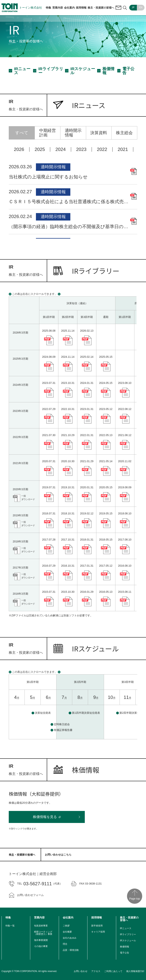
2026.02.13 (87, 331)
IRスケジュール (83, 71)
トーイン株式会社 (22, 8)
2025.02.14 (87, 357)
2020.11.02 (125, 461)
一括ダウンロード (28, 498)
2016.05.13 (106, 592)
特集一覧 (10, 926)
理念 (65, 944)
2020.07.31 (49, 461)
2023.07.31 (49, 383)
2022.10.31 (68, 409)
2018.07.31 (49, 513)
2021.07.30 (49, 435)
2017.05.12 (106, 566)
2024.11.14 (68, 357)
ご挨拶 (66, 926)
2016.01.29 (87, 592)
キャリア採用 (98, 932)
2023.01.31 (87, 409)
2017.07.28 (49, 540)
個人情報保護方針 (135, 971)
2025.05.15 (106, 357)
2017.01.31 (87, 566)
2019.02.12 (87, 513)
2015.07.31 (49, 592)
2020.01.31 (87, 487)
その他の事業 (41, 946)
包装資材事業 (41, 926)
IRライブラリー (51, 71)
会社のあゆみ (70, 938)
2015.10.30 (68, 592)
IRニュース (22, 71)
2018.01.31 (87, 540)
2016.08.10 (125, 566)
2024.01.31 (87, 383)
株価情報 (108, 71)
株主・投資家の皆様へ (101, 8)
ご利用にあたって (113, 971)
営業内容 (58, 8)
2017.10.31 (68, 540)
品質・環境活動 (71, 950)
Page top (135, 899)
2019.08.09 (125, 487)
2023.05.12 (106, 409)
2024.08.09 (49, 357)
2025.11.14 (68, 331)
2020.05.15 (106, 487)
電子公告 (128, 71)
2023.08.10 (125, 383)
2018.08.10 (125, 513)
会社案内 (69, 8)
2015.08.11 (125, 592)
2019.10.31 (68, 487)
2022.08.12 (125, 409)
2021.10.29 (68, 435)
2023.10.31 (68, 383)
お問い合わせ (81, 971)
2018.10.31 (68, 513)
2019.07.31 (49, 487)
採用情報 (81, 8)
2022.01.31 (87, 435)
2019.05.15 (106, 513)
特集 (48, 8)
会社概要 (67, 932)
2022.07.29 (49, 409)
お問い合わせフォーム (26, 895)
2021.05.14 (106, 461)
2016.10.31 (68, 566)
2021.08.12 (125, 435)
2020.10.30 (68, 461)
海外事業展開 (41, 940)
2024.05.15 (106, 383)
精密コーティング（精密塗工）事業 (43, 933)
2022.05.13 (106, 435)
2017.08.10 (125, 540)
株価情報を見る (45, 817)
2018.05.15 (106, 540)
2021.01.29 (87, 461)
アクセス (96, 971)
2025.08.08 (49, 331)
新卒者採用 (97, 926)
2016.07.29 (49, 566)
